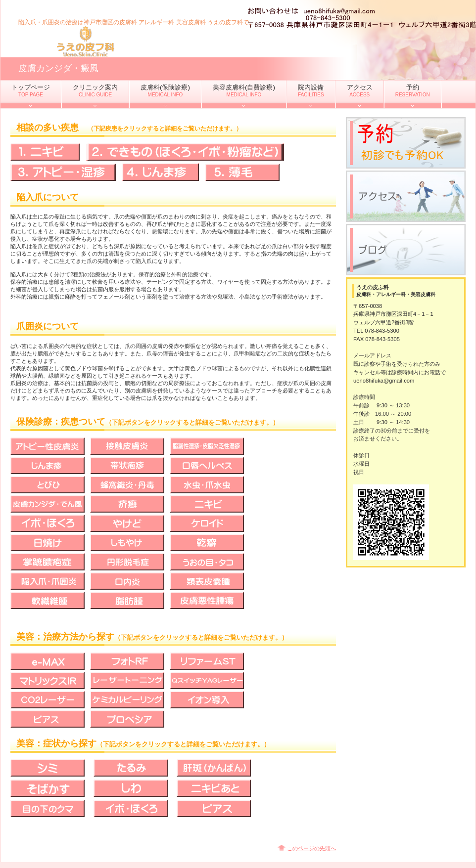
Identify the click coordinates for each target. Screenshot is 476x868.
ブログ (406, 250)
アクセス (406, 196)
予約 (406, 143)
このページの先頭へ (311, 848)
